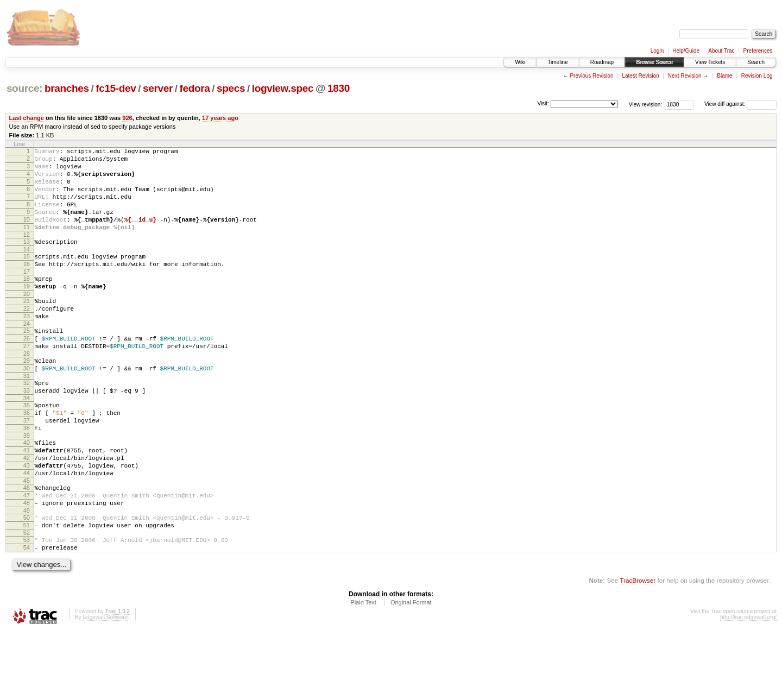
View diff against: (740, 104)
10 (27, 234)
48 (27, 563)
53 (27, 605)
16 (27, 285)
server (158, 88)
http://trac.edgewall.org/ (748, 686)
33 (27, 431)
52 (27, 598)
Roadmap (602, 62)
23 (27, 345)
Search (756, 62)
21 (27, 327)
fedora (195, 88)
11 (27, 243)
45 (27, 538)
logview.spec (283, 88)
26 (27, 371)
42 (27, 510)
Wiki (520, 62)
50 (27, 579)
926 (127, 118)
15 (27, 276)
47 (27, 554)
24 (27, 355)
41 (27, 501)
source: (24, 88)
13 (27, 260)
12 (27, 253)
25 (27, 362)
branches (67, 88)
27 (27, 380)
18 (27, 301)
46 (27, 545)
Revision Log (757, 76)
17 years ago (220, 118)
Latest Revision (640, 76)
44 (27, 528)
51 (27, 589)
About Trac (721, 51)
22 (27, 336)
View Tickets (710, 62)
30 (27, 406)
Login (657, 51)
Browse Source (654, 62)
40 (27, 491)
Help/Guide (686, 51)
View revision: (646, 104)
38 (27, 475)
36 (27, 457)
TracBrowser (638, 649)
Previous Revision (591, 76)
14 (27, 269)
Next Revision (685, 76)
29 (27, 396)
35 (27, 447)
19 (27, 311)
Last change (27, 118)
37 (27, 466)
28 (27, 389)
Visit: (543, 103)
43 (27, 519)
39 (27, 484)
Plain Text (363, 671)
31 (27, 415)
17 (27, 294)
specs (231, 88)
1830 (339, 88)
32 (27, 422)
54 (27, 614)
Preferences (758, 51)
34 (27, 440)
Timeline (557, 62)
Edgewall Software (105, 686)
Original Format (411, 671)
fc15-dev (116, 88)
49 (27, 572)
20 (27, 320)
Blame (724, 76)
